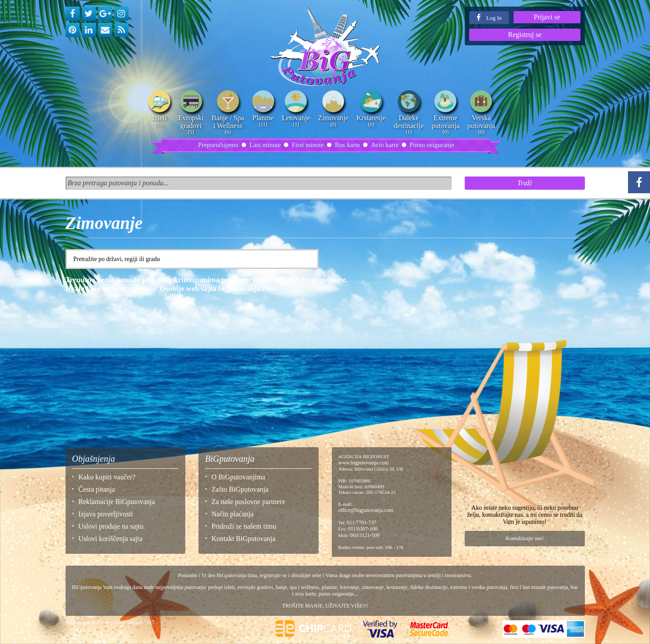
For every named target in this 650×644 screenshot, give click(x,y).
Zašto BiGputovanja (240, 489)
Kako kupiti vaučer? (107, 477)
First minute (308, 145)
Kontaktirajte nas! (525, 538)
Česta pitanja (97, 489)
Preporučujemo (218, 145)
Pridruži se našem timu (244, 526)
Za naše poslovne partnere (248, 502)
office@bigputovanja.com (366, 510)
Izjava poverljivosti (106, 514)
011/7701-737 (362, 523)
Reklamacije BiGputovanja (117, 502)
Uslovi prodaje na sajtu (111, 526)
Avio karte (385, 145)
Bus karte (347, 145)
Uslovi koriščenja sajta (110, 539)
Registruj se (525, 35)
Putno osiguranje (432, 145)
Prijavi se (547, 17)
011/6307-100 (363, 529)
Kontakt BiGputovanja (244, 539)
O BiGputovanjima (239, 477)
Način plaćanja (233, 514)
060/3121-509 (365, 535)
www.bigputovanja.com (364, 463)
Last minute (265, 145)
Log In (489, 17)
